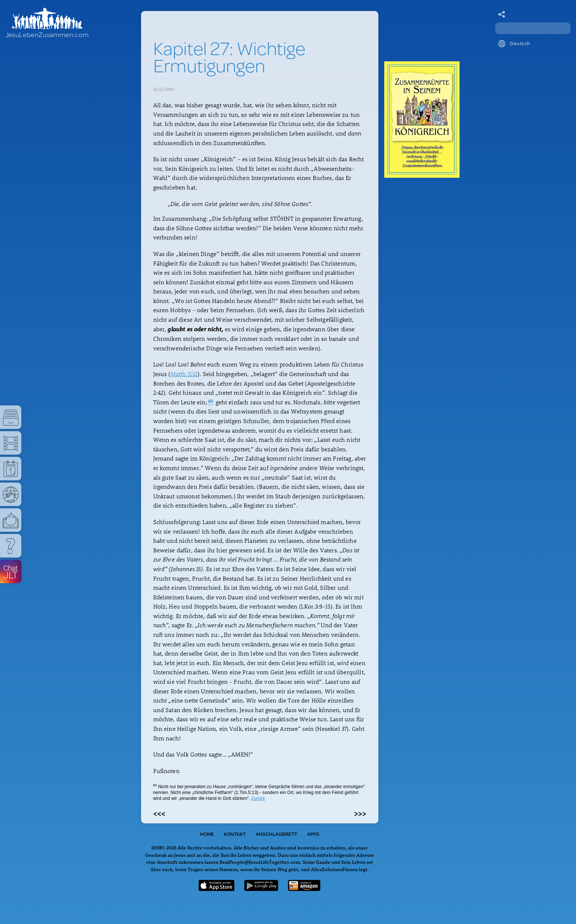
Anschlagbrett (276, 834)
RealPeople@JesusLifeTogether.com (260, 862)
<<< (159, 813)
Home (207, 834)
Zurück (258, 798)
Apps (313, 834)
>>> (360, 813)
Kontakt (235, 834)
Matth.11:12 (184, 374)
